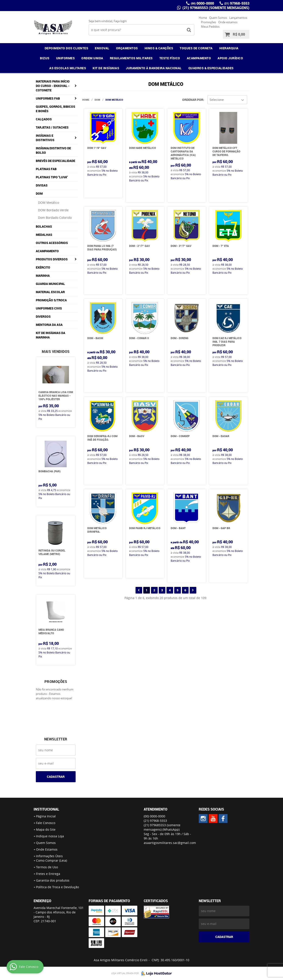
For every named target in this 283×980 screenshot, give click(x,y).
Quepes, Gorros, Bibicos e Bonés (55, 109)
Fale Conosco (46, 823)
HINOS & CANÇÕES (159, 48)
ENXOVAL (102, 48)
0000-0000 (202, 3)
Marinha (43, 276)
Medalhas (44, 235)
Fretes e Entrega (48, 874)
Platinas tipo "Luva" (52, 177)
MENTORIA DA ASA (49, 325)
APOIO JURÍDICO (230, 58)
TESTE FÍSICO (170, 58)
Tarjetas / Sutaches (52, 127)
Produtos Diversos (52, 259)
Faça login (120, 21)
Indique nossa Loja (50, 836)
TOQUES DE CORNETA (196, 48)
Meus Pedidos (210, 27)
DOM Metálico (49, 203)
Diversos (43, 316)
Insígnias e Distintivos (45, 138)
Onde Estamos (47, 849)
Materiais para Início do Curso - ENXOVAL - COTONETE (53, 86)
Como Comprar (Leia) (52, 860)
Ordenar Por (193, 100)
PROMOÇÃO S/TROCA (51, 300)
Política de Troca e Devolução (57, 887)
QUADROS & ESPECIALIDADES (211, 68)
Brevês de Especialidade (55, 161)
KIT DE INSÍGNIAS (106, 68)
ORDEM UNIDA (92, 58)
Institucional (46, 809)
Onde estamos (228, 22)
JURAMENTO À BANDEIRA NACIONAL (154, 68)
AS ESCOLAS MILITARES (68, 68)
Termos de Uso (47, 867)
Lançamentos (238, 18)
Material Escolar (50, 292)
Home (203, 18)
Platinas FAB (46, 169)
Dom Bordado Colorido (55, 218)
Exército (43, 267)
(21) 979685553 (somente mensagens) (215, 8)
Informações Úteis (49, 856)
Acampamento (47, 251)
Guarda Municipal (50, 284)
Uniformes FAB (48, 98)
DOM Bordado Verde (53, 210)
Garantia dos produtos (53, 880)
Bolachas (44, 226)
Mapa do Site (46, 829)
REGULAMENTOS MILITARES (131, 58)
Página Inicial (46, 816)
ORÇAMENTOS (127, 48)
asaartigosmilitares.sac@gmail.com (170, 843)
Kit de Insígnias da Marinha (51, 335)
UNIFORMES (66, 58)
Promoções (208, 22)
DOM (39, 193)
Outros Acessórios (52, 243)
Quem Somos (218, 18)
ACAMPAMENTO (199, 58)
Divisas (42, 185)
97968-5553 (237, 3)
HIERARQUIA (229, 48)
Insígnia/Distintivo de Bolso (53, 150)
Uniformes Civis (49, 308)
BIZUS (45, 58)
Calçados (44, 119)
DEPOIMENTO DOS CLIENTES (67, 48)
